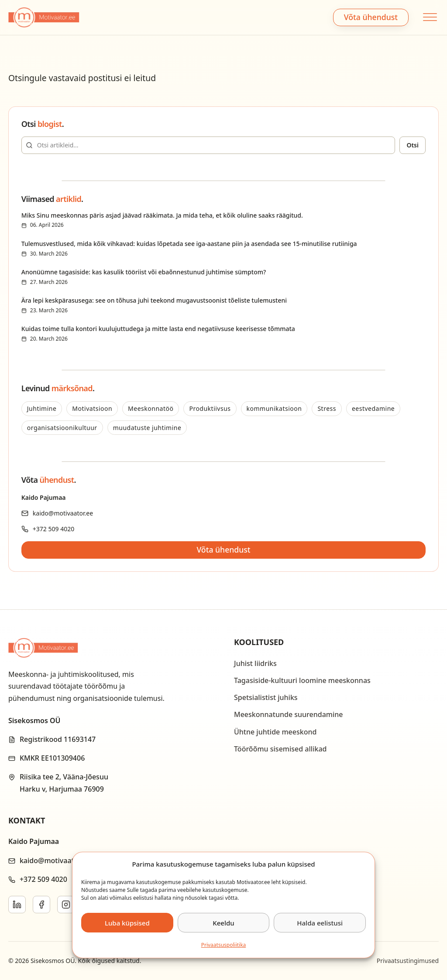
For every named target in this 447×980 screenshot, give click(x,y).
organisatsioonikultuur (62, 428)
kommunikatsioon (274, 408)
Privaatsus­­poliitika (224, 945)
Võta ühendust (371, 17)
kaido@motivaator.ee (63, 513)
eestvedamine (373, 408)
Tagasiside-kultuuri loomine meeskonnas (302, 680)
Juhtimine (42, 408)
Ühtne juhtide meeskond (275, 732)
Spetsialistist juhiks (266, 697)
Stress (327, 408)
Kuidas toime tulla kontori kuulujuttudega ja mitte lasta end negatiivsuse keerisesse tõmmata (158, 329)
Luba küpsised (127, 923)
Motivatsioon (92, 408)
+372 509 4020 (53, 529)
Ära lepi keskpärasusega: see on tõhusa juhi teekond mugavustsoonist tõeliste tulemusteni (154, 300)
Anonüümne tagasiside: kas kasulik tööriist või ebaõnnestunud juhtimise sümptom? (144, 272)
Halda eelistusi (320, 923)
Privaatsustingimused (408, 961)
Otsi (413, 145)
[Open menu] (429, 17)
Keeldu (223, 923)
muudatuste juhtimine (147, 428)
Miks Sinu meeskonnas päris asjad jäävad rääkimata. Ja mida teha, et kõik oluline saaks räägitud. (162, 215)
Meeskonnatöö (151, 408)
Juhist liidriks (255, 663)
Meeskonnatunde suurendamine (289, 714)
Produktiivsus (210, 408)
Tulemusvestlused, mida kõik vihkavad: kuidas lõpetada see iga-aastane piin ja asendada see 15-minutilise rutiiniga (189, 244)
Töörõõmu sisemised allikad (280, 749)
